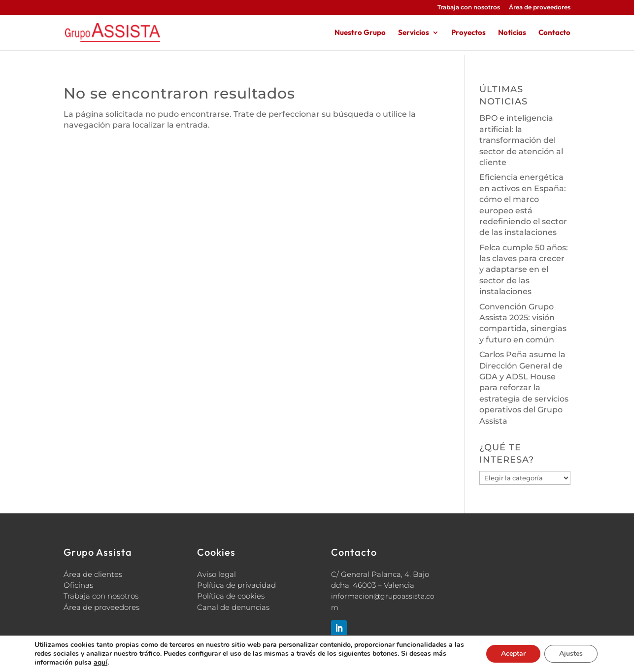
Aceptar (513, 654)
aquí (100, 663)
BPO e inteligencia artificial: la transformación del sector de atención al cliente (521, 140)
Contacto (554, 33)
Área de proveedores (540, 8)
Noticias (512, 33)
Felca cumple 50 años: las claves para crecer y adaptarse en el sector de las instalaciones (524, 270)
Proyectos (468, 33)
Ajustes (571, 654)
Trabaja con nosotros (469, 8)
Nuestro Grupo (360, 33)
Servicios (414, 33)
